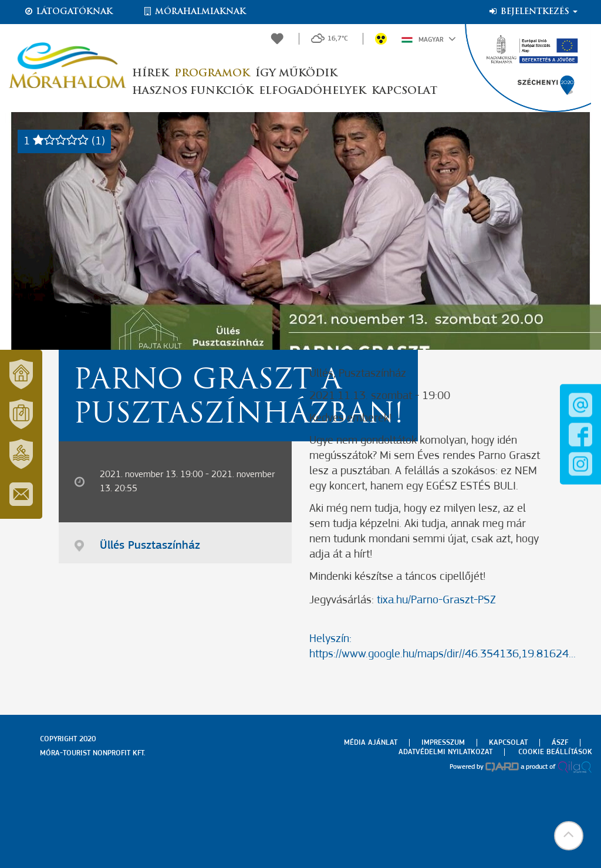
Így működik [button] (296, 74)
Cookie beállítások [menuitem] (555, 752)
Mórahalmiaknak (194, 12)
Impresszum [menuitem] (443, 743)
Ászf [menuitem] (560, 743)
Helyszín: (330, 639)
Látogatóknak (68, 12)
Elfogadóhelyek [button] (312, 91)
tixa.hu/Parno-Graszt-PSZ (436, 600)
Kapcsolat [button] (404, 91)
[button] (569, 836)
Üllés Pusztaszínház (150, 546)
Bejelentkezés (533, 12)
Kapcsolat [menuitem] (508, 743)
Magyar (429, 39)
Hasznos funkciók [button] (193, 91)
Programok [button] (212, 74)
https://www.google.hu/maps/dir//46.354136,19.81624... (443, 654)
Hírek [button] (150, 74)
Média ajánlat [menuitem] (371, 743)
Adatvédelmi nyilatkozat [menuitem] (445, 752)
